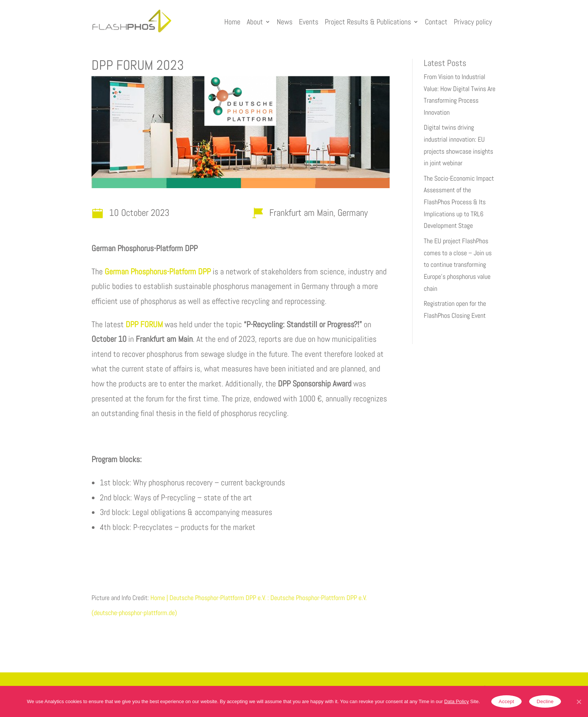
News (285, 22)
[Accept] (579, 702)
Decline (545, 701)
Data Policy (456, 701)
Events (309, 22)
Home (232, 22)
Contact (436, 22)
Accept (506, 701)
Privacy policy (473, 22)
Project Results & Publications (368, 22)
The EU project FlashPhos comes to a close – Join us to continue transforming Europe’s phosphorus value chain (458, 265)
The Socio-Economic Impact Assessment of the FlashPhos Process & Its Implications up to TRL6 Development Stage (459, 202)
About (255, 22)
